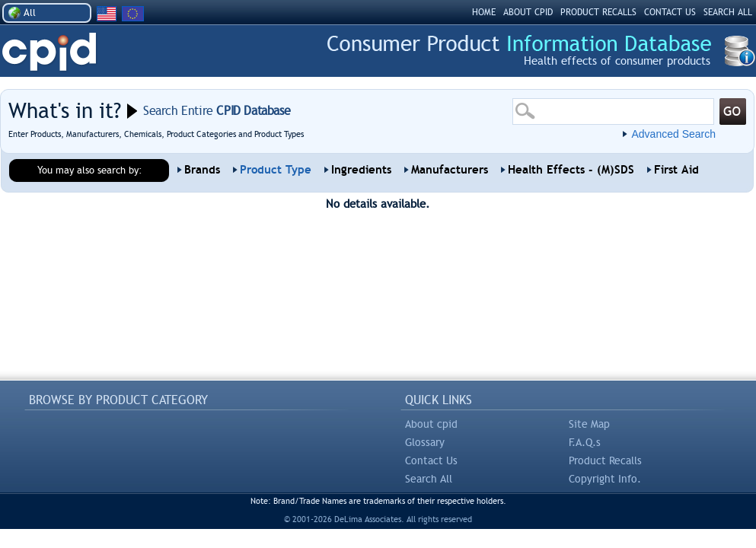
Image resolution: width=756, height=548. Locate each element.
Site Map (589, 424)
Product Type (276, 170)
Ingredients (361, 170)
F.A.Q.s (585, 442)
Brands (202, 170)
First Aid (676, 170)
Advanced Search (673, 134)
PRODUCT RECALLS (598, 12)
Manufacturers (450, 170)
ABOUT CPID (528, 12)
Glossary (425, 442)
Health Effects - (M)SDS (571, 170)
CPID (49, 52)
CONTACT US (670, 12)
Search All (429, 479)
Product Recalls (605, 460)
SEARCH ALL (728, 12)
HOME (484, 12)
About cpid (431, 424)
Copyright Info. (605, 479)
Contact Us (431, 460)
